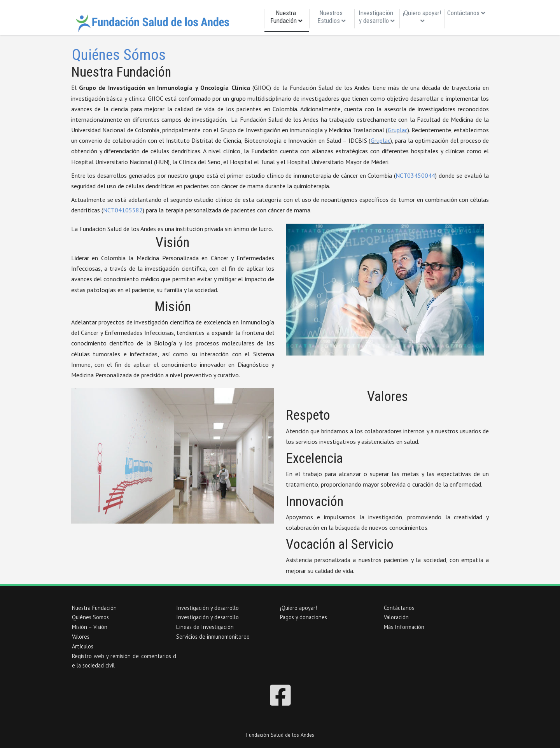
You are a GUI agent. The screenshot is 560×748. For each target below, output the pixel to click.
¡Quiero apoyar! (422, 17)
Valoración (396, 617)
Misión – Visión (90, 627)
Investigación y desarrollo (377, 17)
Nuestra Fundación (287, 19)
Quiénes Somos (90, 617)
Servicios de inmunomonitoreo (213, 637)
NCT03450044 (415, 175)
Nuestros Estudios (332, 17)
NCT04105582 (123, 210)
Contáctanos (466, 13)
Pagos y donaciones (304, 617)
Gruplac (398, 130)
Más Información (404, 627)
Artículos (83, 646)
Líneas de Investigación (205, 627)
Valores (81, 637)
